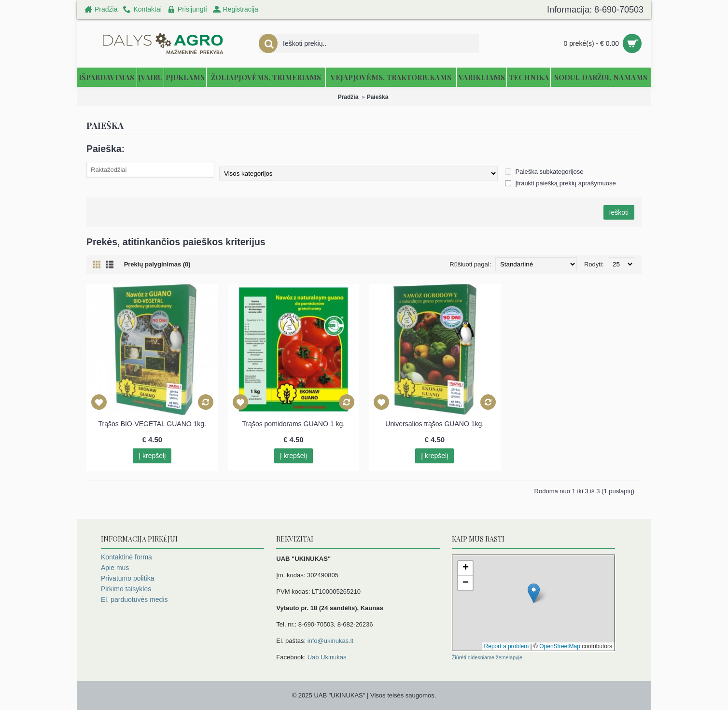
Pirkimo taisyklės (126, 589)
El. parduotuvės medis (134, 599)
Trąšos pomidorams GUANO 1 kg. (293, 424)
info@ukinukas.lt (331, 641)
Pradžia (348, 97)
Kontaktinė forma (126, 557)
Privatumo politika (128, 578)
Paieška (378, 97)
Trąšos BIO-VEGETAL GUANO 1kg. (152, 424)
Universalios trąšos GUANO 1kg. (434, 424)
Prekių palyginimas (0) (157, 264)
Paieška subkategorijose (544, 172)
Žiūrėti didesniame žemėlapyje (487, 657)
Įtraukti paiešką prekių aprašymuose (560, 183)
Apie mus (115, 568)
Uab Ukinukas (327, 657)
